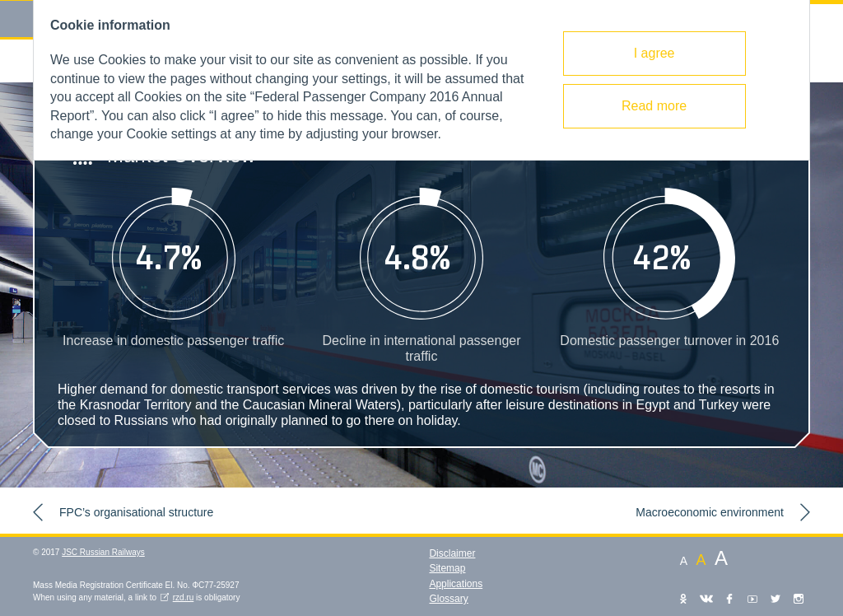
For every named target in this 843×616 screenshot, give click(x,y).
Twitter (775, 599)
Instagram (799, 599)
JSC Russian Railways (103, 552)
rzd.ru (184, 597)
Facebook (729, 599)
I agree (654, 53)
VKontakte (706, 599)
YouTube (752, 599)
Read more (654, 106)
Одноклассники (683, 599)
